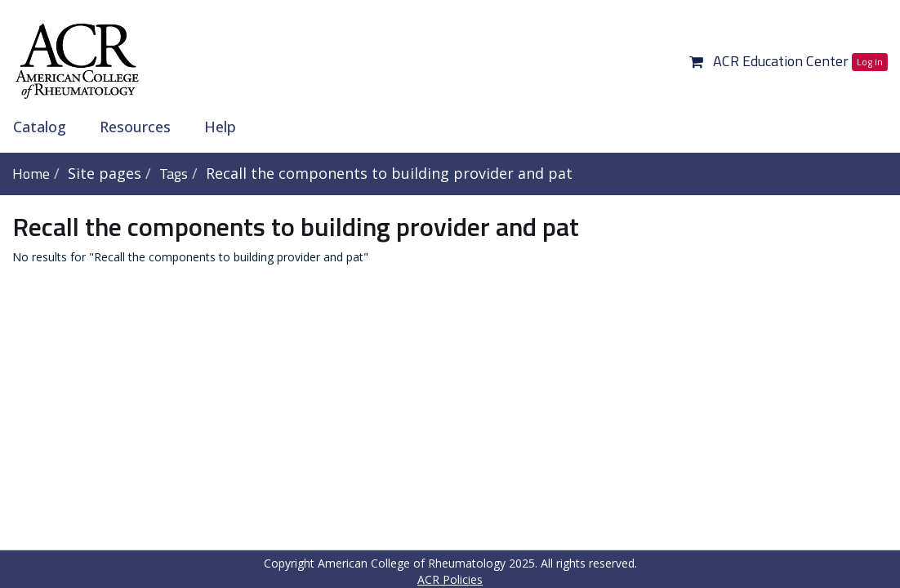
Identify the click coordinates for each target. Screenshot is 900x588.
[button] (696, 61)
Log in (870, 62)
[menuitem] (45, 127)
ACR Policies (450, 579)
